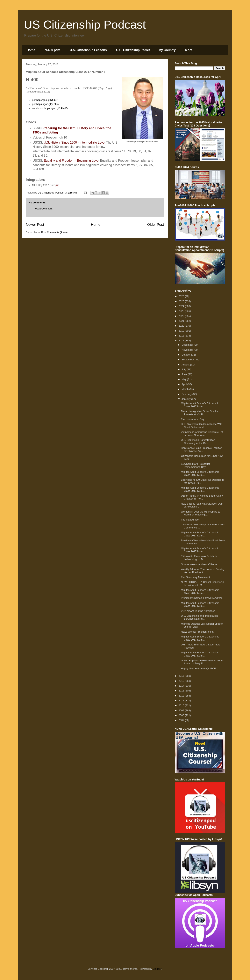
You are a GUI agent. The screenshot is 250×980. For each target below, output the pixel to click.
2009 (182, 710)
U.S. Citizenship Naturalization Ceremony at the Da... (198, 442)
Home (31, 50)
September (188, 360)
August (186, 365)
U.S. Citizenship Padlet (133, 50)
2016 (182, 676)
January (186, 399)
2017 (182, 340)
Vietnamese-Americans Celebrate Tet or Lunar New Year (202, 434)
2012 (182, 696)
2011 (182, 701)
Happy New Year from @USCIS (199, 668)
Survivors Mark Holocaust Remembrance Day (195, 465)
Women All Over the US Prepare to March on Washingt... (200, 513)
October (186, 355)
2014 (182, 686)
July (184, 369)
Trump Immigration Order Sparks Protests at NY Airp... (199, 413)
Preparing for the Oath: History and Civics (73, 128)
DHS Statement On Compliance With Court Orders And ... (202, 426)
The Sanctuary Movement (195, 577)
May (184, 379)
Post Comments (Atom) (54, 232)
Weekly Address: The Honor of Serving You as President (203, 571)
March (185, 389)
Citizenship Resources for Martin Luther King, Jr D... (199, 558)
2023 (182, 311)
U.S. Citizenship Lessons (88, 50)
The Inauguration (190, 520)
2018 (182, 336)
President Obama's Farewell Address (202, 598)
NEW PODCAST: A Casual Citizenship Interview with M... (202, 584)
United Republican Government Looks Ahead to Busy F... (202, 662)
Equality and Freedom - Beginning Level (71, 161)
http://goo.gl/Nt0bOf (47, 100)
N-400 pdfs (53, 50)
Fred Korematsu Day (193, 419)
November (188, 350)
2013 (182, 691)
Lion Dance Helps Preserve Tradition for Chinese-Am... (202, 449)
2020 (182, 326)
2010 (182, 705)
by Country (167, 50)
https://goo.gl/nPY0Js (57, 108)
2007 (182, 720)
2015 (182, 681)
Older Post (156, 225)
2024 (182, 306)
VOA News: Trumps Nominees (198, 611)
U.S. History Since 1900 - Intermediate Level (75, 143)
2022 (182, 316)
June (185, 374)
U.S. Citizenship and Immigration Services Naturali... (199, 617)
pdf (57, 185)
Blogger (157, 969)
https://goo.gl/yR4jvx (48, 104)
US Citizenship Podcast (85, 25)
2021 (182, 321)
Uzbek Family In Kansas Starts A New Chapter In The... (202, 497)
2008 (182, 715)
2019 (182, 331)
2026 (182, 296)
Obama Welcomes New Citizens (199, 564)
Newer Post (35, 225)
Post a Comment (43, 209)
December (188, 345)
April (184, 384)
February (187, 394)
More (189, 50)
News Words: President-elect (197, 632)
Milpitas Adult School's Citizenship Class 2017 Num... (200, 405)
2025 (182, 301)
